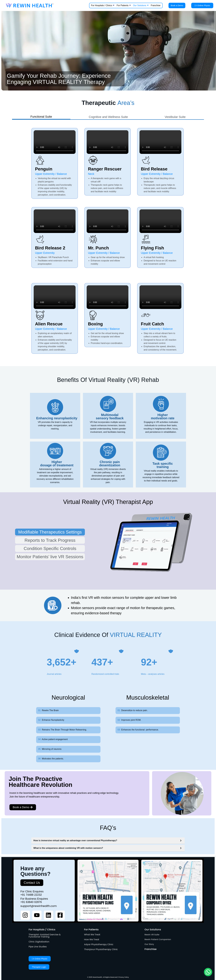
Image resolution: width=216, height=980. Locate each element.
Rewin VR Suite (152, 935)
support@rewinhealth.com (39, 906)
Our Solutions (141, 5)
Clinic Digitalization (39, 942)
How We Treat (92, 939)
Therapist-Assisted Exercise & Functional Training (45, 936)
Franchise (156, 5)
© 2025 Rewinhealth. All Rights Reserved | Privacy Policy (108, 977)
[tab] (41, 117)
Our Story (149, 944)
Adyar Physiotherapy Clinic (99, 944)
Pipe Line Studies (38, 947)
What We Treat (92, 935)
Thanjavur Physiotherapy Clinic (101, 949)
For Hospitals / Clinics (103, 5)
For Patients (124, 5)
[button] (208, 972)
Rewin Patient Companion (158, 939)
